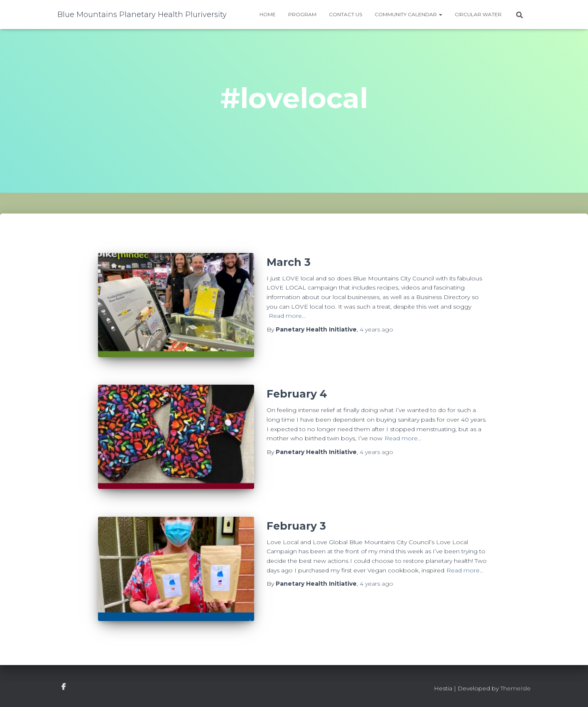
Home (268, 14)
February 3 (296, 526)
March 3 (289, 262)
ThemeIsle (516, 688)
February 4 (297, 394)
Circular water (478, 14)
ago (376, 329)
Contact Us (345, 14)
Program (302, 14)
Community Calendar (408, 14)
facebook (64, 687)
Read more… (287, 316)
